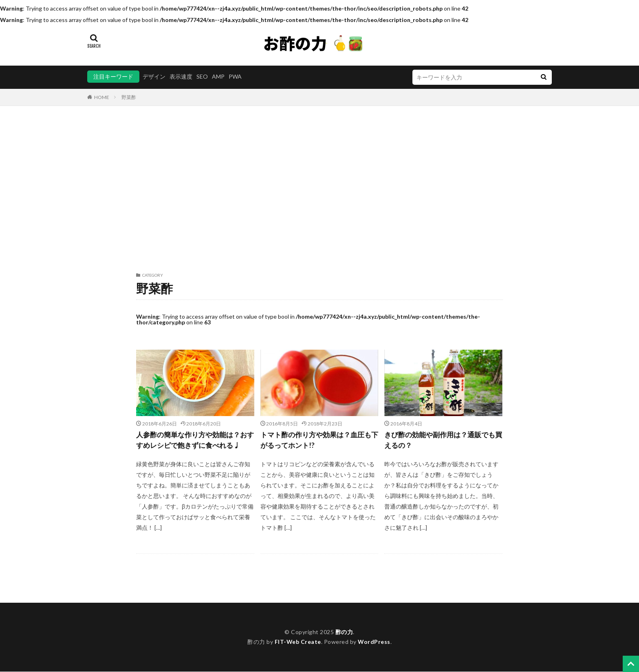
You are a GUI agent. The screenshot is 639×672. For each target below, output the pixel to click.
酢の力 (344, 632)
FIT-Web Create (298, 642)
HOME (102, 97)
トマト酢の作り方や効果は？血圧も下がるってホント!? (319, 440)
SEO (202, 76)
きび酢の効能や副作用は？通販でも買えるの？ (443, 440)
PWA (235, 76)
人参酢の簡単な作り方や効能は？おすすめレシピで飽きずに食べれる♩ (195, 440)
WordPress (374, 642)
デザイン (154, 76)
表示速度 (181, 76)
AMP (218, 76)
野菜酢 (129, 97)
